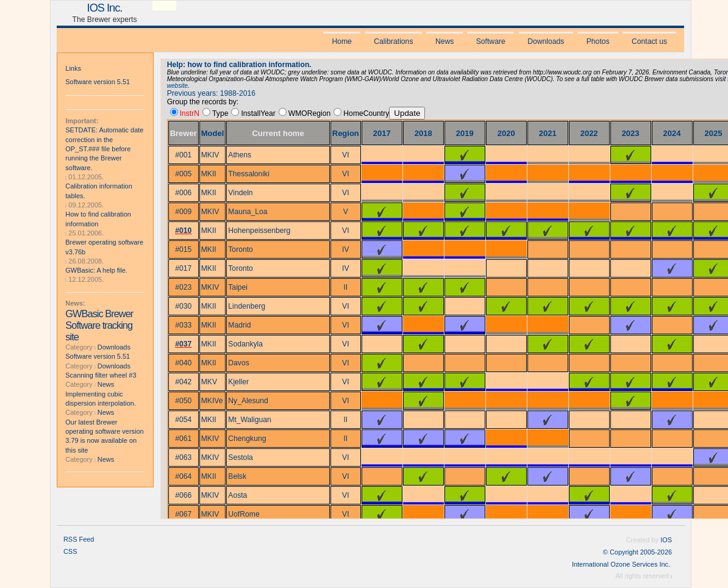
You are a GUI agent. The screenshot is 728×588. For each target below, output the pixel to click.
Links (73, 68)
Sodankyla (245, 344)
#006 (183, 193)
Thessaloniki (249, 174)
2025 (714, 133)
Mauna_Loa (248, 212)
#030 (183, 306)
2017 (382, 133)
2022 (589, 133)
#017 (183, 268)
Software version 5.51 (98, 82)
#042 (183, 382)
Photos (598, 41)
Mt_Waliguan (250, 420)
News (444, 41)
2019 (465, 133)
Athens (240, 155)
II (345, 287)
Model (213, 133)
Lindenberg (247, 306)
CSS (70, 551)
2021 (548, 133)
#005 (183, 174)
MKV (209, 382)
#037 (183, 344)
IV (346, 249)
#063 (183, 457)
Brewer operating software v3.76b (104, 247)
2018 (423, 133)
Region (346, 133)
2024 (672, 133)
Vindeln (240, 193)
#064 (183, 476)
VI (346, 155)
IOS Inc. (105, 8)
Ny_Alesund (248, 401)
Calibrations (393, 41)
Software (491, 41)
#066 (183, 495)
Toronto (241, 249)
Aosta (237, 495)
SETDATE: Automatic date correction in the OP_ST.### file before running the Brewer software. (104, 149)
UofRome (244, 514)
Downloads (546, 41)
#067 (183, 514)
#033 (183, 325)
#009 (183, 212)
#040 (183, 363)
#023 (183, 287)
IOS (666, 540)
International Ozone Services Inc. (621, 564)
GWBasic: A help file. (96, 270)
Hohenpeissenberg (259, 231)
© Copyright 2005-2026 (637, 552)
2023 (631, 133)
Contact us (649, 41)
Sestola (241, 457)
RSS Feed (79, 539)
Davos (238, 363)
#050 (183, 401)
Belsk (237, 476)
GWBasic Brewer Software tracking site (99, 325)
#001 (183, 155)
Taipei (238, 287)
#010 (183, 231)
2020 (506, 133)
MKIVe (212, 401)
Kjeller (238, 382)
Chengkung (247, 439)
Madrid (239, 325)
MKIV (210, 155)
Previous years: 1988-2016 (211, 93)
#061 (183, 439)
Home (341, 41)
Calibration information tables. (98, 191)
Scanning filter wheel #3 (101, 375)
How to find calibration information (98, 219)
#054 (183, 420)
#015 (183, 249)
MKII (209, 174)
